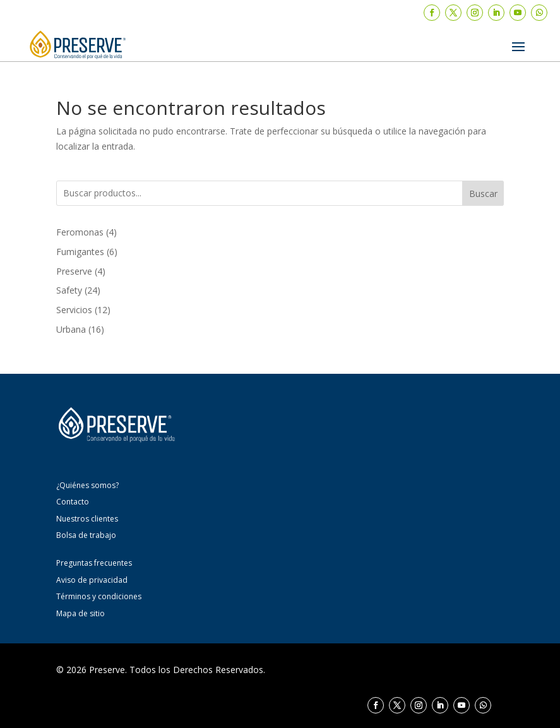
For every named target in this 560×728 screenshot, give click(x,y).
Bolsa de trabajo (86, 535)
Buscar (483, 194)
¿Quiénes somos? (87, 485)
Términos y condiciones (99, 596)
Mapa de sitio (80, 613)
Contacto (73, 502)
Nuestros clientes (87, 519)
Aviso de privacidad (92, 580)
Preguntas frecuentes (94, 563)
